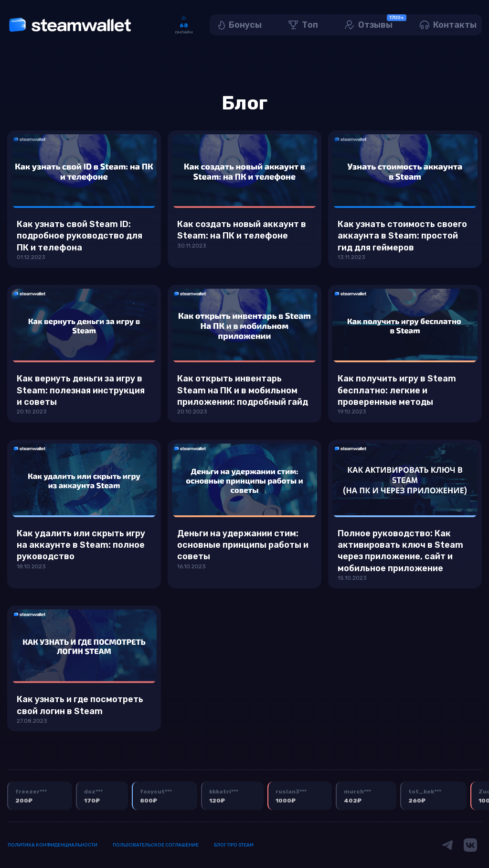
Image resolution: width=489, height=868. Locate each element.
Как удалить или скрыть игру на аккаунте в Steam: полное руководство (81, 545)
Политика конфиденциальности (53, 845)
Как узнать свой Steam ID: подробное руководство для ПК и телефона (80, 236)
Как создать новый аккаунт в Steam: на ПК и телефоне (242, 230)
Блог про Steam (234, 845)
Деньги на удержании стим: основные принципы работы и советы (243, 545)
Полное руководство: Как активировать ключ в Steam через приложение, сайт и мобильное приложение (400, 551)
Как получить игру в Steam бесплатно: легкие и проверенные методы (397, 390)
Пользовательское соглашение (156, 845)
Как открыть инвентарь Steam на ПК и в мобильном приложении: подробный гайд (243, 390)
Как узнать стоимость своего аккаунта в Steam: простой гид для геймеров (402, 236)
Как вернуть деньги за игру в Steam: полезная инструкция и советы (81, 390)
